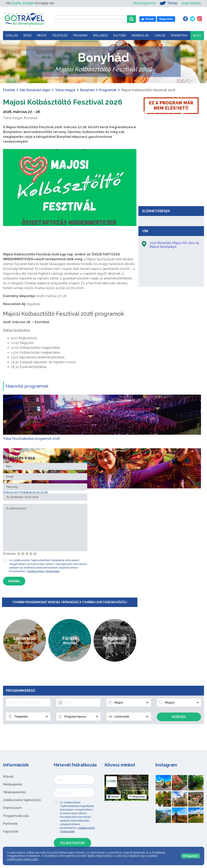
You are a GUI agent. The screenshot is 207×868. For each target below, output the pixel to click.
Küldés (14, 581)
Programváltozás (16, 816)
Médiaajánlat (13, 784)
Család (160, 35)
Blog (197, 35)
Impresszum (12, 808)
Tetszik (114, 797)
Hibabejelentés (15, 792)
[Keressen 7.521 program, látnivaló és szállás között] (91, 19)
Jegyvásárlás (191, 3)
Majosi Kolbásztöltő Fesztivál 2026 (69, 102)
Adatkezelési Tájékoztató (43, 571)
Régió (28, 35)
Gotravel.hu (127, 779)
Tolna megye (65, 90)
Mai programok (144, 3)
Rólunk (8, 777)
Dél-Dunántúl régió (35, 90)
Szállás (12, 35)
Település (60, 35)
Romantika (179, 35)
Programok (108, 90)
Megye (42, 35)
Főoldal (9, 90)
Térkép (169, 3)
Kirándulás (140, 35)
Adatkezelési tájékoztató (22, 800)
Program (80, 35)
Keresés (179, 717)
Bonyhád (87, 90)
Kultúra (120, 35)
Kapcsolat (11, 831)
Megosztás (137, 797)
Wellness (100, 35)
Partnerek (10, 824)
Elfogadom (191, 856)
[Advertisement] (171, 174)
